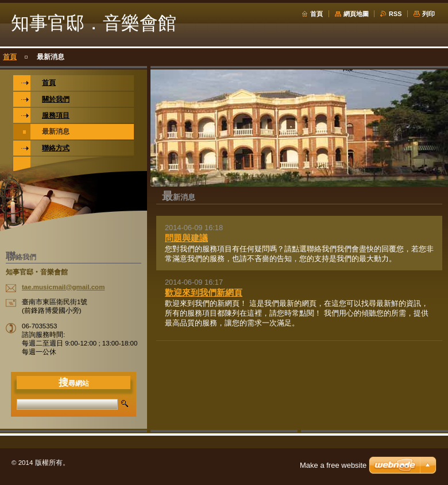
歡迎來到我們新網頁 (204, 292)
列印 (428, 14)
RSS (395, 14)
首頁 (316, 14)
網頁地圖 (356, 14)
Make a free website (333, 465)
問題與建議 (186, 238)
